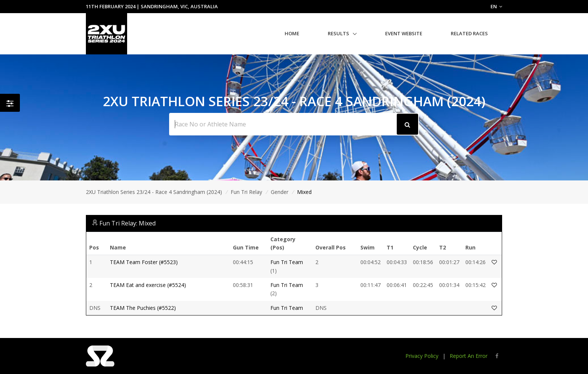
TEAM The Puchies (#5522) (143, 308)
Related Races (469, 33)
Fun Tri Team (287, 262)
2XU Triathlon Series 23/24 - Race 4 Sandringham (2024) (154, 192)
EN (496, 6)
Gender (280, 192)
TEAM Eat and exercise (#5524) (148, 285)
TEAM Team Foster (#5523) (144, 262)
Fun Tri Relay (246, 192)
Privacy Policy (422, 356)
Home (292, 33)
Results (338, 33)
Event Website (404, 33)
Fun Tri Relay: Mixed (127, 223)
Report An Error (469, 356)
